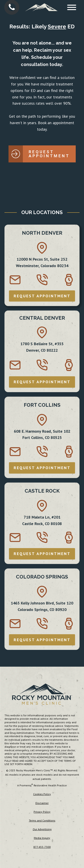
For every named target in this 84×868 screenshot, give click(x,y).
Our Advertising (42, 829)
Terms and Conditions (42, 820)
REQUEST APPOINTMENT (42, 296)
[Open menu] (72, 7)
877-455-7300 (42, 847)
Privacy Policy (42, 812)
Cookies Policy (42, 794)
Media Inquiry (42, 838)
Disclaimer (42, 803)
